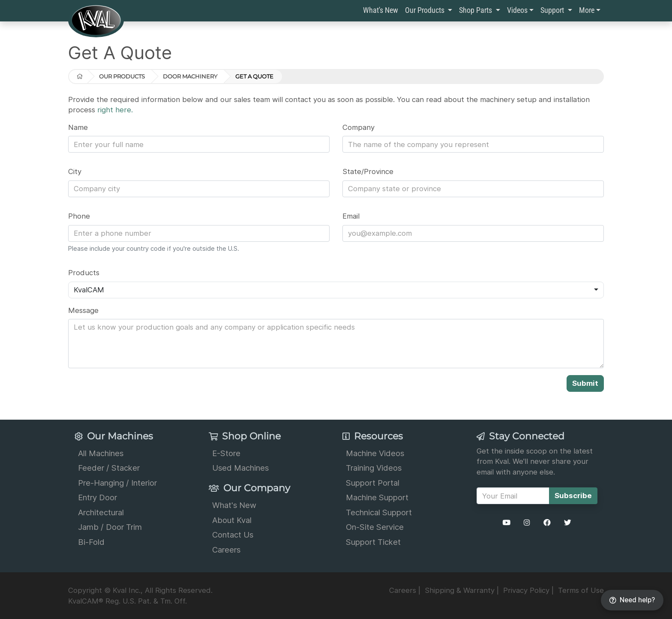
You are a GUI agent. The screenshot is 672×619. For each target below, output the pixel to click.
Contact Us (233, 535)
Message (83, 310)
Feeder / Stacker (109, 468)
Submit (585, 383)
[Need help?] (632, 600)
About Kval (232, 520)
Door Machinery (190, 76)
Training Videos (374, 468)
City (75, 171)
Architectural (101, 512)
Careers (226, 550)
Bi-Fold (91, 542)
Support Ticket (373, 542)
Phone (79, 216)
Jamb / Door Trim (110, 527)
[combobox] (336, 290)
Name (78, 127)
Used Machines (240, 468)
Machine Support (377, 497)
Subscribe (573, 496)
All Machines (101, 453)
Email (351, 216)
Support (553, 10)
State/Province (368, 171)
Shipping (460, 590)
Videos (517, 10)
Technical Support (379, 512)
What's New (381, 10)
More (587, 10)
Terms (581, 590)
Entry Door (97, 497)
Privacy (526, 590)
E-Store (226, 453)
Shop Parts (476, 10)
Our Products (426, 10)
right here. (115, 110)
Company (358, 127)
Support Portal (373, 483)
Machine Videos (375, 453)
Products (84, 273)
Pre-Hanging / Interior (117, 483)
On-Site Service (375, 527)
